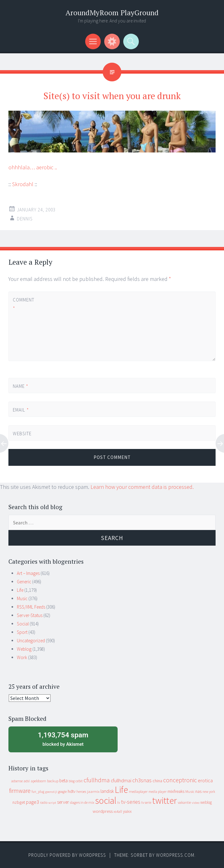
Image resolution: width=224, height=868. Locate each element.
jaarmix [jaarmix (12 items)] (93, 791)
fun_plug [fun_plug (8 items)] (38, 792)
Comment (23, 304)
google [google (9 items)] (62, 792)
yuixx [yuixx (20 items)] (127, 811)
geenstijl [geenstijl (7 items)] (51, 792)
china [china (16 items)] (157, 781)
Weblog (24, 649)
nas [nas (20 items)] (198, 791)
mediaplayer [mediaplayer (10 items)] (138, 791)
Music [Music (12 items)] (190, 791)
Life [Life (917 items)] (121, 790)
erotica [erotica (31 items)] (205, 780)
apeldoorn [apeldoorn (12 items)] (38, 781)
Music (22, 598)
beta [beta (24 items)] (63, 781)
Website (22, 434)
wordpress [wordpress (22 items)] (103, 811)
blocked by (63, 739)
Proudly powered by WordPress (67, 855)
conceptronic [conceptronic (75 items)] (180, 780)
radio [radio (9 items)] (44, 803)
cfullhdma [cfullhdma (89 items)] (97, 780)
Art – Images (28, 573)
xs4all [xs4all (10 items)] (118, 811)
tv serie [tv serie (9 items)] (146, 803)
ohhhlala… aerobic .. (33, 167)
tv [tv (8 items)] (119, 803)
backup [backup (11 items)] (53, 781)
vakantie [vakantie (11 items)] (184, 802)
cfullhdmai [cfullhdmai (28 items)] (121, 781)
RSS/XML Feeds (31, 607)
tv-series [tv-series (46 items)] (131, 802)
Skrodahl (23, 184)
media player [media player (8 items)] (158, 792)
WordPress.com (175, 855)
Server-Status (30, 615)
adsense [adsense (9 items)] (17, 781)
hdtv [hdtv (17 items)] (72, 791)
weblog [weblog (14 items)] (206, 802)
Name (21, 386)
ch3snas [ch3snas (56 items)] (142, 780)
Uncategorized (31, 641)
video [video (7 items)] (196, 803)
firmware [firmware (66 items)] (20, 791)
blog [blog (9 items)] (72, 781)
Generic (24, 582)
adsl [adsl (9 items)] (27, 781)
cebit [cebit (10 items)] (79, 781)
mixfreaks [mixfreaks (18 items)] (176, 791)
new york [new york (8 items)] (209, 792)
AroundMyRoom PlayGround (112, 13)
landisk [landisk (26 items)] (107, 791)
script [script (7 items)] (52, 803)
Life (20, 590)
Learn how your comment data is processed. (142, 487)
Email (21, 410)
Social (23, 624)
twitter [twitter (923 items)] (165, 800)
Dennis (25, 219)
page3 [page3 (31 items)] (32, 802)
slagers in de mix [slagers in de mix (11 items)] (82, 802)
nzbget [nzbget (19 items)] (19, 802)
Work (22, 657)
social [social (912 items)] (106, 800)
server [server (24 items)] (63, 802)
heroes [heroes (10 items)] (81, 791)
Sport (22, 632)
